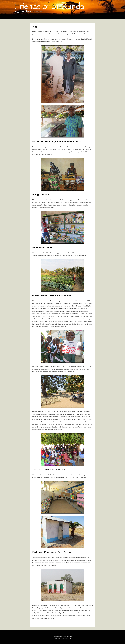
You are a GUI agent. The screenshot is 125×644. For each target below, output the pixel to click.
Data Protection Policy (66, 638)
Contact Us (90, 17)
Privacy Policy (56, 638)
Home (34, 17)
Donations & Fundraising (76, 17)
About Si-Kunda (52, 17)
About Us (42, 17)
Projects (62, 17)
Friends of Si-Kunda (68, 636)
